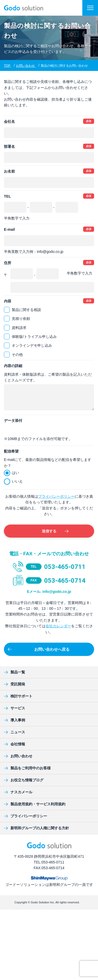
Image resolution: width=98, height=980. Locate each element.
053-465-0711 (65, 567)
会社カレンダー (58, 626)
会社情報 (15, 744)
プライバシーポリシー (56, 496)
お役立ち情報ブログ (24, 780)
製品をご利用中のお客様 (27, 768)
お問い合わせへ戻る (39, 649)
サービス (15, 708)
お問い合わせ (18, 756)
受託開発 (15, 684)
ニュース (15, 732)
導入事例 (15, 720)
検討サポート (18, 696)
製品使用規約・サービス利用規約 (35, 804)
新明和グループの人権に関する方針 (36, 828)
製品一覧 (15, 672)
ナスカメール (18, 792)
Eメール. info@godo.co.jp (49, 592)
